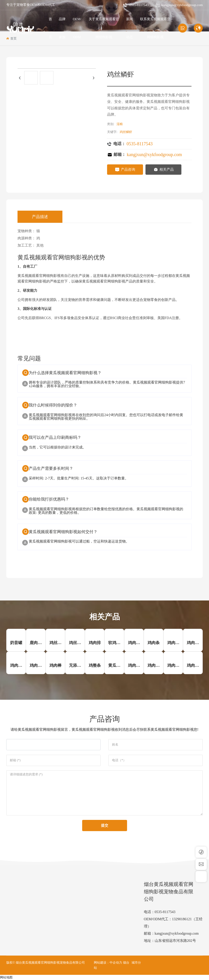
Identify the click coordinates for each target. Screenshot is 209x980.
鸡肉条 (154, 643)
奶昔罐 (16, 643)
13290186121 (182, 919)
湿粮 (120, 124)
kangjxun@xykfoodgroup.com (182, 5)
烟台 (126, 963)
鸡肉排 (95, 643)
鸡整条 (95, 665)
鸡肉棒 (55, 665)
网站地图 (6, 977)
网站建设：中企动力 (108, 963)
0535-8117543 (139, 5)
